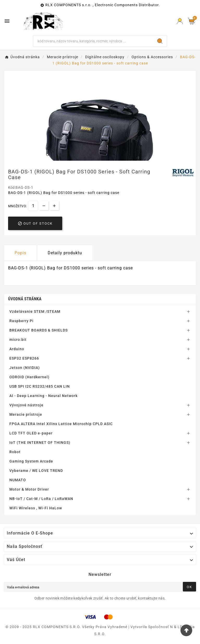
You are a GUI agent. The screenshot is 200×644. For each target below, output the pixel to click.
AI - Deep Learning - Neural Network (43, 396)
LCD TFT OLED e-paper (31, 433)
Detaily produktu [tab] (65, 253)
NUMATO (18, 480)
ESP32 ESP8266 (24, 358)
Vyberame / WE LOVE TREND (36, 471)
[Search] (160, 41)
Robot (15, 452)
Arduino (17, 349)
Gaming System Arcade (31, 461)
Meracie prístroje (26, 414)
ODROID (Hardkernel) (29, 377)
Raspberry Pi (21, 321)
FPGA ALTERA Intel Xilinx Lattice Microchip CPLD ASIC (61, 424)
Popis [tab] (20, 253)
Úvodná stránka (25, 299)
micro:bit (18, 340)
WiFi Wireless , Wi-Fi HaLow (36, 508)
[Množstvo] (33, 206)
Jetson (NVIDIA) (25, 368)
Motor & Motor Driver (29, 489)
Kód (12, 187)
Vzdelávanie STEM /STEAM (35, 311)
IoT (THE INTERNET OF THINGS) (40, 443)
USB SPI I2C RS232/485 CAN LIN (40, 386)
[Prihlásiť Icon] (180, 21)
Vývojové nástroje (26, 405)
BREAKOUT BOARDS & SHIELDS (39, 330)
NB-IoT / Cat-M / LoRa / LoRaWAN (41, 499)
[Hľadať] (93, 41)
